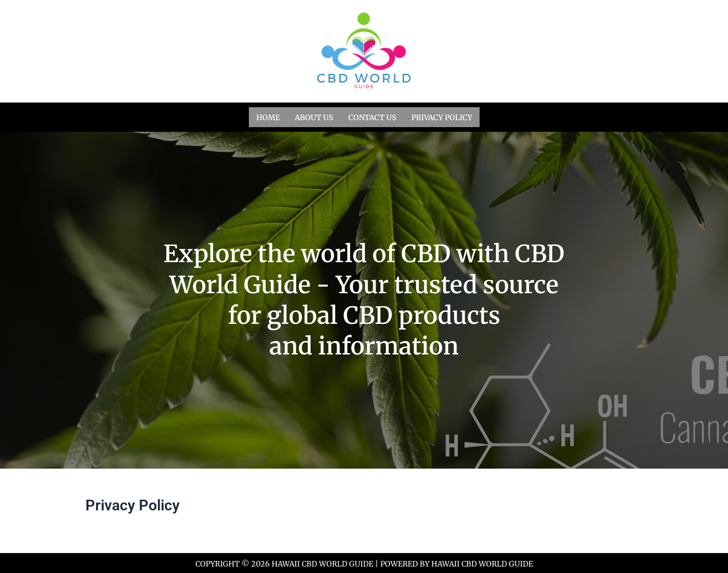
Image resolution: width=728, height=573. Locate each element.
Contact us (372, 116)
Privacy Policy (442, 116)
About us (314, 116)
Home (268, 116)
